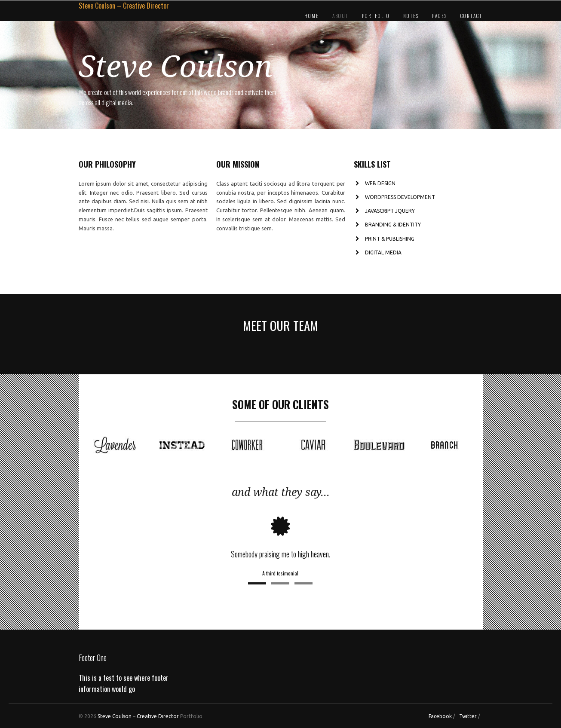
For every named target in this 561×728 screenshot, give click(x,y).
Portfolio (376, 16)
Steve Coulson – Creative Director (124, 6)
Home (312, 16)
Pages (440, 16)
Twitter (468, 716)
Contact (471, 16)
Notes (411, 16)
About (340, 16)
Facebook (440, 716)
